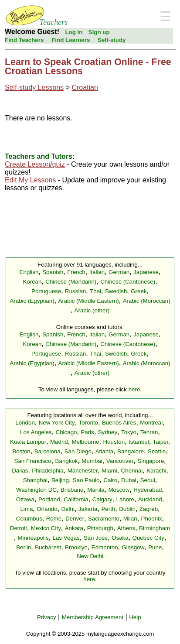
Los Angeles (36, 432)
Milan (130, 519)
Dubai (129, 480)
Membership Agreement (93, 617)
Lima (26, 509)
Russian (75, 291)
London (25, 423)
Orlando (47, 509)
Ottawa (25, 499)
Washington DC (36, 490)
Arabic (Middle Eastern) (89, 301)
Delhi (68, 509)
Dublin (127, 509)
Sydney (108, 432)
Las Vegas (66, 538)
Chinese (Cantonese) (128, 282)
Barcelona (48, 451)
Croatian (85, 87)
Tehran (149, 432)
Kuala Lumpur (28, 442)
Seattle (157, 451)
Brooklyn (76, 547)
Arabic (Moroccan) (147, 301)
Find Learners (71, 40)
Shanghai (35, 480)
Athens (126, 528)
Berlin (24, 547)
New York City (57, 423)
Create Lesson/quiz (35, 164)
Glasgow (133, 547)
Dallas (20, 471)
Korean (32, 282)
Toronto (88, 423)
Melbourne (86, 442)
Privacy (47, 617)
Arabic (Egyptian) (32, 301)
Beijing (60, 480)
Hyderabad (148, 490)
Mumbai (92, 461)
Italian (97, 272)
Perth (108, 509)
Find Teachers (24, 40)
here (134, 389)
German (119, 272)
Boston (21, 451)
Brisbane (72, 490)
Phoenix (152, 519)
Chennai (132, 471)
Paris (87, 432)
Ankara (74, 528)
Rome (54, 519)
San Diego (78, 451)
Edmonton (105, 547)
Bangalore (131, 451)
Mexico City (46, 528)
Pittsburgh (100, 528)
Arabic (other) (92, 310)
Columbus (29, 519)
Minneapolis (33, 538)
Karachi (156, 471)
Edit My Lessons (30, 180)
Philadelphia (48, 471)
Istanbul (139, 442)
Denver (75, 519)
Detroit (19, 528)
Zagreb (149, 509)
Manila (96, 490)
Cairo (110, 480)
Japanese (146, 272)
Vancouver (120, 461)
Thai (95, 291)
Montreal (151, 423)
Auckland (150, 499)
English (29, 272)
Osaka (120, 538)
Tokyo (129, 432)
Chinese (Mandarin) (71, 282)
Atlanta (105, 451)
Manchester (83, 471)
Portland (49, 499)
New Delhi (90, 556)
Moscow (119, 490)
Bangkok (67, 461)
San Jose (96, 538)
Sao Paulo (86, 480)
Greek (139, 291)
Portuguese (46, 291)
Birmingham (155, 528)
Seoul (148, 480)
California (76, 499)
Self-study (112, 40)
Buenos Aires (119, 423)
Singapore (151, 461)
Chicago (66, 432)
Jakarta (88, 509)
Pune (155, 547)
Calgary (102, 499)
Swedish (116, 291)
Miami (109, 471)
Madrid (59, 442)
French (76, 272)
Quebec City (148, 538)
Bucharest (48, 547)
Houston (114, 442)
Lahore (126, 499)
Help (135, 617)
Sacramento (104, 519)
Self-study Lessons (34, 87)
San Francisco (33, 461)
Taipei (161, 442)
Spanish (53, 272)
